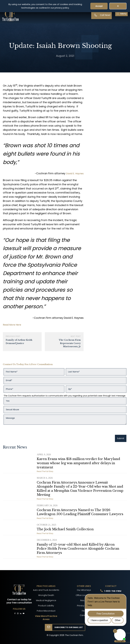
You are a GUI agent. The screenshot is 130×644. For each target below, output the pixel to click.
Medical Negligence (46, 600)
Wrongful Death (46, 595)
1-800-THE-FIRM (113, 591)
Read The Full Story (45, 471)
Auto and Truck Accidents (46, 590)
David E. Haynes (75, 174)
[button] (121, 14)
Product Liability (46, 606)
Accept (99, 6)
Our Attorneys (84, 590)
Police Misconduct (46, 611)
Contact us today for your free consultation (19, 601)
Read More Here (12, 325)
